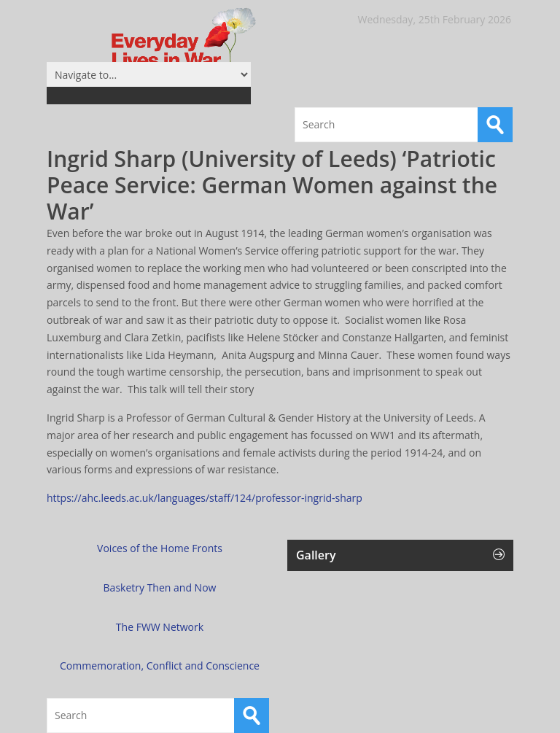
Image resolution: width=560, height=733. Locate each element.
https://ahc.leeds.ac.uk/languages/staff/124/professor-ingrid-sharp (205, 498)
